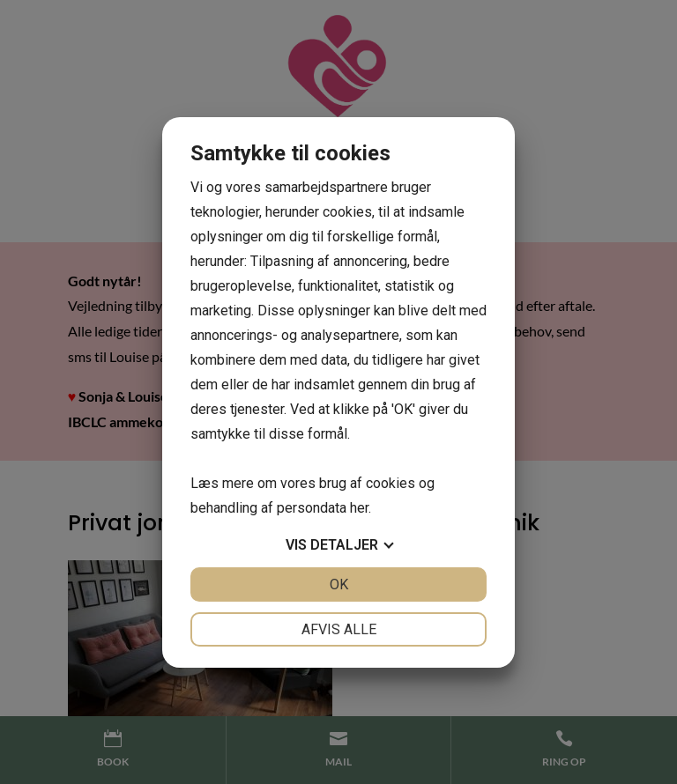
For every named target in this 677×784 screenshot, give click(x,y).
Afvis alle (339, 629)
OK (339, 584)
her (359, 508)
